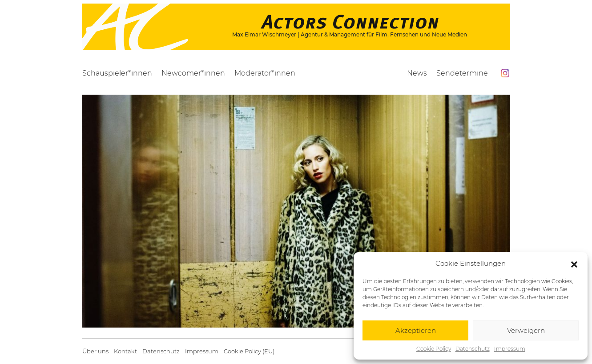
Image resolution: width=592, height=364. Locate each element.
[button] (574, 264)
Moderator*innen (265, 73)
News (417, 73)
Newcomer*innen (193, 73)
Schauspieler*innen (117, 73)
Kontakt (125, 351)
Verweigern (526, 330)
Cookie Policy (434, 349)
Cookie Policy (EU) (249, 351)
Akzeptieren (416, 330)
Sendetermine (462, 73)
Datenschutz (473, 349)
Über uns (95, 351)
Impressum (510, 349)
